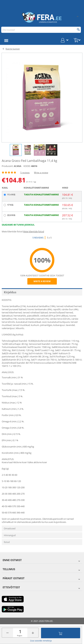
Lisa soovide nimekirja (41, 641)
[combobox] (41, 30)
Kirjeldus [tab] (10, 292)
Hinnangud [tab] (10, 535)
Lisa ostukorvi (61, 633)
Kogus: (20, 635)
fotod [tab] (7, 542)
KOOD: (27, 166)
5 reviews (25, 173)
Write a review (41, 173)
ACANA (18, 166)
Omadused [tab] (10, 528)
